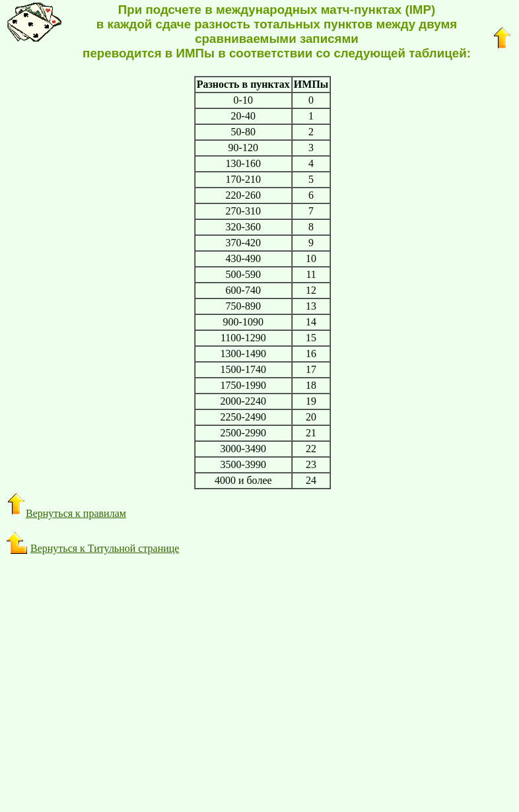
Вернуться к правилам (66, 513)
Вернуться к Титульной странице (105, 548)
